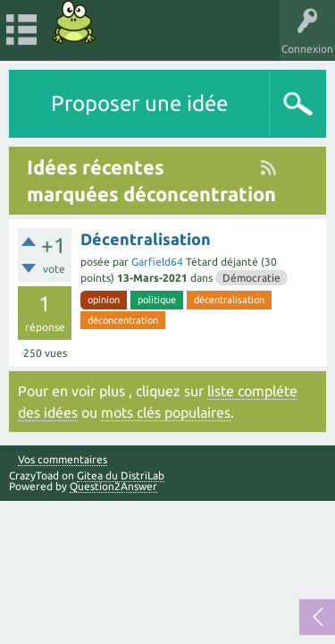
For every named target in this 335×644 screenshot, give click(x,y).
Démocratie (251, 278)
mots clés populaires (166, 412)
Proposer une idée (139, 103)
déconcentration (123, 320)
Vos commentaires (63, 460)
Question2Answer (113, 486)
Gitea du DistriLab (121, 475)
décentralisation (229, 300)
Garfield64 (157, 262)
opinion (104, 300)
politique (157, 300)
